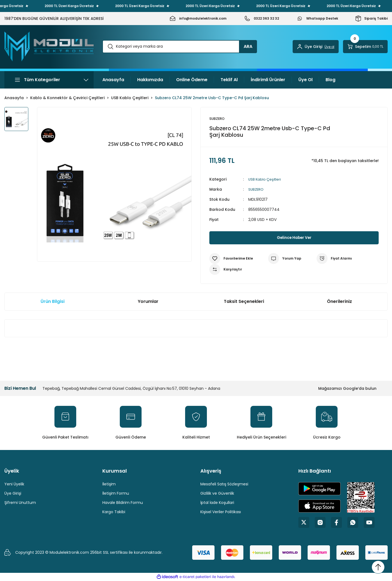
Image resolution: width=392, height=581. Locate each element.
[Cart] (365, 47)
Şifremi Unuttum (20, 503)
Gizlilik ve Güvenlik (217, 494)
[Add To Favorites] (231, 259)
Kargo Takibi (114, 512)
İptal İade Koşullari (217, 503)
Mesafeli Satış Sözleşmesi (224, 484)
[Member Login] (316, 47)
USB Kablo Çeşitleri (266, 180)
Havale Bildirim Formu (123, 503)
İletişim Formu (116, 494)
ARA (248, 46)
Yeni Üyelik (14, 484)
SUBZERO (256, 190)
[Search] (180, 47)
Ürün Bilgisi (53, 302)
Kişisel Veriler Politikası (221, 512)
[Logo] (49, 46)
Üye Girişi (13, 494)
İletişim (109, 484)
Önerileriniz (339, 302)
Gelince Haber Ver (294, 238)
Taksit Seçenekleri (244, 302)
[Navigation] (49, 80)
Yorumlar (148, 302)
